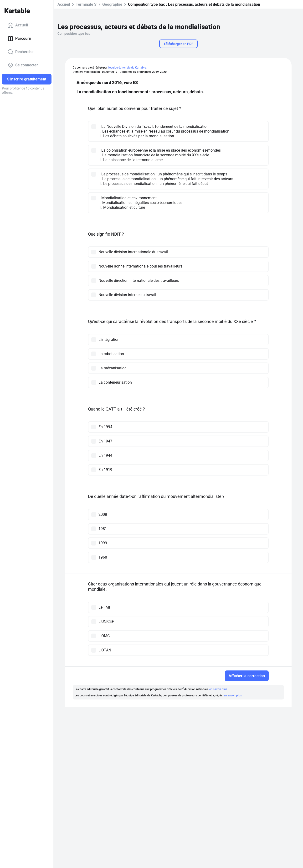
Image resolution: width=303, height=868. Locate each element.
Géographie (112, 4)
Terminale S (86, 4)
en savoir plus (218, 689)
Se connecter (23, 65)
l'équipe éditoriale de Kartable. (127, 68)
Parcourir (19, 39)
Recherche (21, 52)
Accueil (18, 25)
